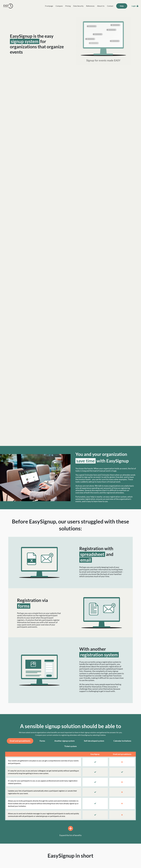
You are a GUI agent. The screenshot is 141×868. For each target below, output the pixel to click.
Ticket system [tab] (70, 746)
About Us (101, 6)
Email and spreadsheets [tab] (20, 741)
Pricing (68, 6)
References (90, 6)
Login (135, 6)
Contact (110, 6)
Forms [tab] (42, 741)
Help (122, 6)
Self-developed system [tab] (94, 741)
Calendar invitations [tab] (122, 741)
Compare (59, 6)
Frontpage (49, 6)
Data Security (78, 6)
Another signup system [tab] (64, 741)
